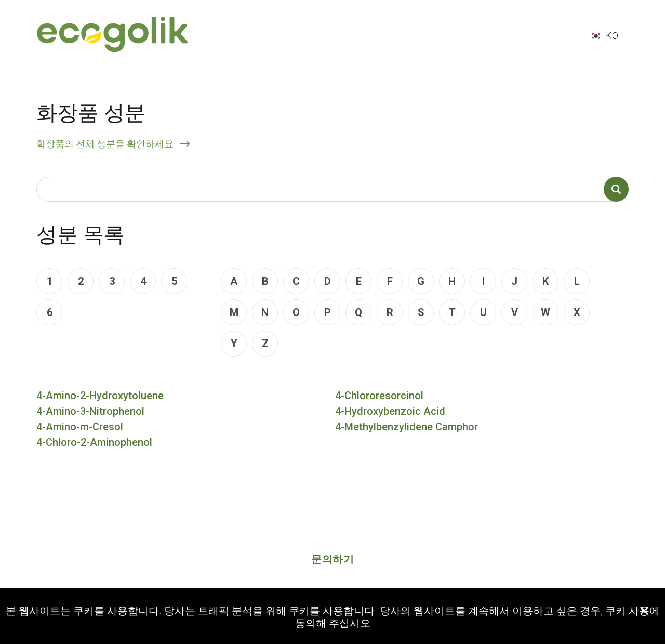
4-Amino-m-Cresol (80, 427)
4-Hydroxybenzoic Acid (390, 411)
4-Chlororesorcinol (379, 396)
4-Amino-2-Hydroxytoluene (100, 396)
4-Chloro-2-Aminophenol (94, 442)
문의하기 (332, 559)
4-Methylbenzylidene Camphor (407, 427)
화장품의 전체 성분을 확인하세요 (105, 144)
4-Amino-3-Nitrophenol (90, 411)
